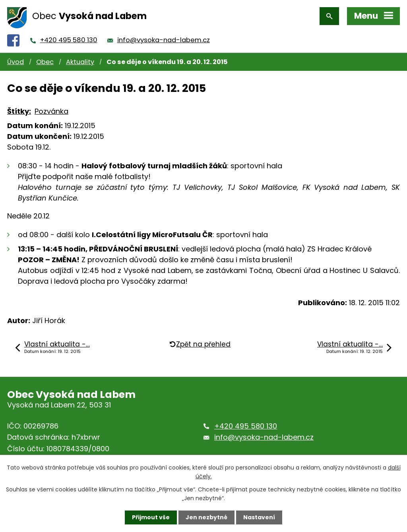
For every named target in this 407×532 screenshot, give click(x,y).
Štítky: (19, 111)
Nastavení (259, 517)
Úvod (16, 62)
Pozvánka (51, 111)
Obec (45, 62)
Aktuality (80, 62)
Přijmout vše (151, 517)
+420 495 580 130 (69, 40)
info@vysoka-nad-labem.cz (164, 40)
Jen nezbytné (206, 517)
